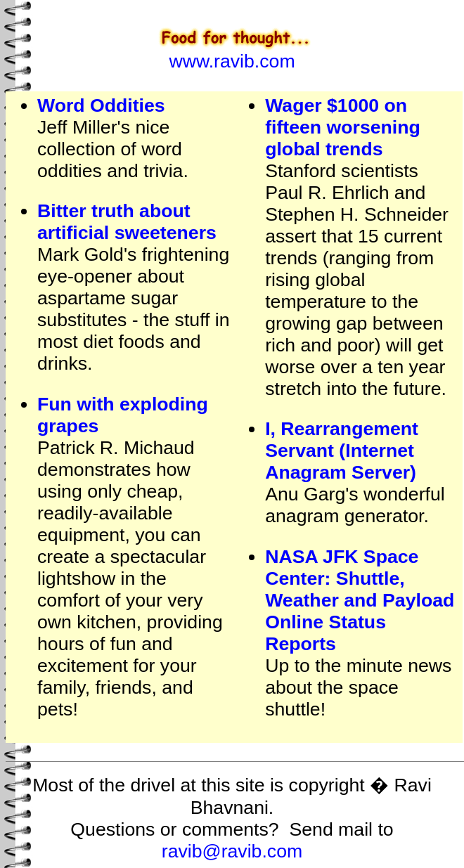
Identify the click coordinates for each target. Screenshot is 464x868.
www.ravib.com (232, 61)
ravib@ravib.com (232, 851)
